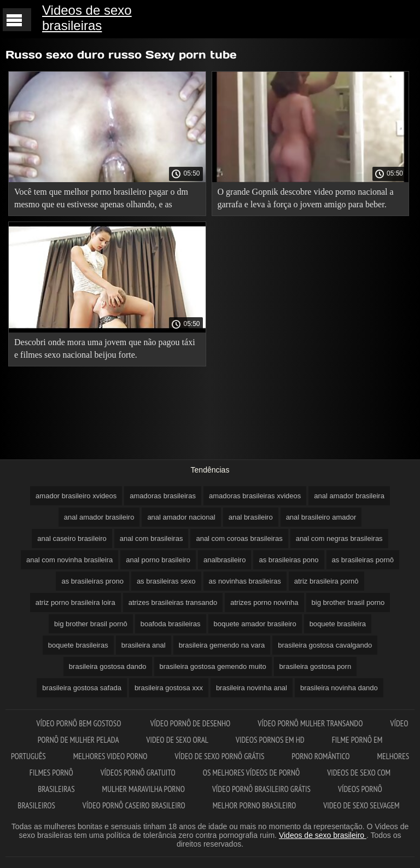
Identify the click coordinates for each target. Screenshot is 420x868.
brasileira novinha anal (252, 688)
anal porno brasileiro (158, 560)
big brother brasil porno (348, 602)
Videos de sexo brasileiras (87, 18)
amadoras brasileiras (163, 496)
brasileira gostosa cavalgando (325, 645)
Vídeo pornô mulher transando (310, 723)
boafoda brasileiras (171, 624)
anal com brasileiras (151, 538)
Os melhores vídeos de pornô (252, 773)
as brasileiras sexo (166, 581)
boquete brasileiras (78, 645)
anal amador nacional (181, 517)
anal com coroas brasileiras (239, 538)
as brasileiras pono (288, 560)
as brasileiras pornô (363, 560)
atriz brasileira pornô (326, 581)
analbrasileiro (224, 560)
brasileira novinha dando (339, 688)
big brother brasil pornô (91, 624)
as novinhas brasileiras (245, 581)
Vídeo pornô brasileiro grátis (261, 789)
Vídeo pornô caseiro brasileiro (134, 805)
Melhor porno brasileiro (254, 805)
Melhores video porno (110, 756)
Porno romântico (320, 756)
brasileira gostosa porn (316, 666)
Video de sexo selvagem (361, 805)
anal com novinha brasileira (69, 560)
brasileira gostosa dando (108, 666)
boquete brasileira (338, 624)
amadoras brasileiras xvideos (255, 496)
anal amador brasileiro (99, 517)
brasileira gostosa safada (82, 688)
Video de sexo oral (177, 740)
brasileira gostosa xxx (169, 688)
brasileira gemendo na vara (222, 645)
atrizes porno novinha (264, 602)
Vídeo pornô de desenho (191, 723)
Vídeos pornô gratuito (138, 773)
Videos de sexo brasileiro (323, 835)
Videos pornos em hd (270, 740)
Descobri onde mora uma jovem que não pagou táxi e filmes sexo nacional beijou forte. (105, 348)
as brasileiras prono (92, 581)
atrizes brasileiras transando (173, 602)
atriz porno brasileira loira (75, 602)
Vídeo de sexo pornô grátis (220, 756)
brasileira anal (144, 645)
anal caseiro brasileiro (72, 538)
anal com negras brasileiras (339, 538)
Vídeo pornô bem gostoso (80, 723)
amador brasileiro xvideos (76, 496)
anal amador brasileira (349, 496)
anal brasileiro (251, 517)
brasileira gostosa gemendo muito (213, 666)
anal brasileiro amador (321, 517)
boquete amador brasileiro (255, 624)
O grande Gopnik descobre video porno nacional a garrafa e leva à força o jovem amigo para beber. (306, 198)
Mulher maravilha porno (144, 789)
